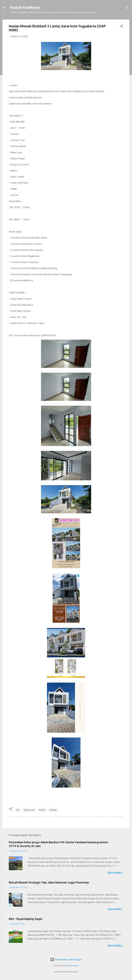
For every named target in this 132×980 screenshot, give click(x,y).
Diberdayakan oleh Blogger (66, 960)
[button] (121, 27)
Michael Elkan (73, 966)
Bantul (42, 810)
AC (18, 810)
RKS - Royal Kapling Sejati (26, 919)
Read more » (115, 873)
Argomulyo (29, 810)
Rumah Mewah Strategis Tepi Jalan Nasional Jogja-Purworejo (49, 882)
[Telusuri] (128, 9)
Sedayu (53, 810)
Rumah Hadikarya (25, 8)
